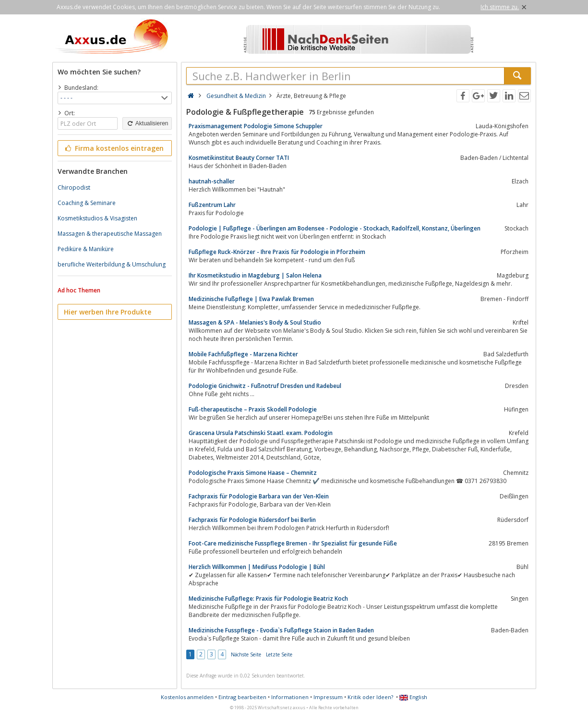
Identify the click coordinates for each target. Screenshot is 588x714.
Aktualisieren (147, 123)
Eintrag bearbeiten (242, 697)
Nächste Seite (246, 654)
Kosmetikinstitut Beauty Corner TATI (239, 158)
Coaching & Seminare (87, 203)
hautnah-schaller (212, 181)
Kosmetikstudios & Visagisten (97, 218)
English (413, 697)
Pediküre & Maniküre (86, 249)
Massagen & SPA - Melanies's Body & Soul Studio (255, 322)
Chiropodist (74, 188)
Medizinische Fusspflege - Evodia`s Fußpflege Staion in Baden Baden (281, 630)
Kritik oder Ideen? (370, 697)
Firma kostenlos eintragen (114, 148)
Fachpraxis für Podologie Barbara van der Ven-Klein (259, 496)
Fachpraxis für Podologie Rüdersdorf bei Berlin (252, 520)
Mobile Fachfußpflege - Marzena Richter (243, 354)
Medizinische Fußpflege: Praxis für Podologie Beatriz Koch (268, 599)
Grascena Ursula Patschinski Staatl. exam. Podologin (261, 433)
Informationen (290, 697)
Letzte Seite (279, 654)
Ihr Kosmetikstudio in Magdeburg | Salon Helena (255, 275)
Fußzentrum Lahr (212, 205)
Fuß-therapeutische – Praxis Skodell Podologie (253, 409)
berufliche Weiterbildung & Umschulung (112, 264)
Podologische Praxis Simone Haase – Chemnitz (253, 473)
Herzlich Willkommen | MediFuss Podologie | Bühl (257, 567)
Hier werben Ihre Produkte (108, 312)
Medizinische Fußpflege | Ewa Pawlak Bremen (251, 299)
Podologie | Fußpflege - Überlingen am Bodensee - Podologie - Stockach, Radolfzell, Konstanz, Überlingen (335, 228)
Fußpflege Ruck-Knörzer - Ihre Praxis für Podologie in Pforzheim (277, 252)
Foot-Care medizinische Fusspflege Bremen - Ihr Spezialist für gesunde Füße (293, 543)
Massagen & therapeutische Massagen (110, 234)
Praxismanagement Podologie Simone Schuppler (256, 126)
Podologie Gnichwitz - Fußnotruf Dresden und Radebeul (265, 386)
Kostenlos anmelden (187, 697)
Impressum (328, 697)
